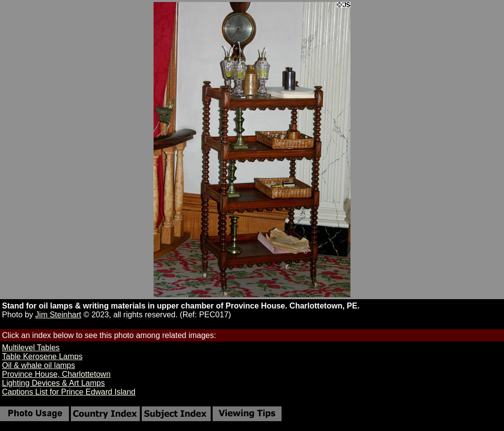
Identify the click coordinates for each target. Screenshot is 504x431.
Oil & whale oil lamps (39, 365)
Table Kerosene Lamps (42, 356)
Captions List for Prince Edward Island (69, 392)
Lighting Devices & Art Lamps (53, 383)
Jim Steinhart (58, 315)
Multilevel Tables (31, 348)
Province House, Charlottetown (56, 374)
